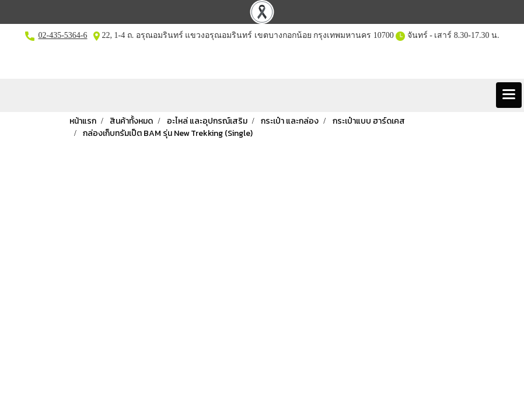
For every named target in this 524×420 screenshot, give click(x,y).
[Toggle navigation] (509, 95)
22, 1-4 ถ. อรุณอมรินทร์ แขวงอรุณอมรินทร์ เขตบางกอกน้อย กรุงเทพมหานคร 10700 (247, 35)
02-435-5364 (60, 35)
